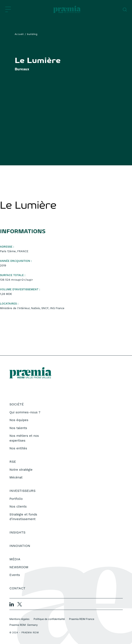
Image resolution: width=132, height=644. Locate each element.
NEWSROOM (19, 567)
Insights (17, 532)
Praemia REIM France (82, 619)
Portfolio (16, 499)
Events (15, 575)
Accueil (19, 34)
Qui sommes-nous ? (25, 412)
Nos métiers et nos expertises (24, 438)
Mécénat (16, 477)
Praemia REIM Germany (24, 625)
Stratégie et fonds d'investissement (23, 517)
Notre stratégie (21, 470)
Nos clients (18, 506)
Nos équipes (19, 420)
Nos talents (18, 428)
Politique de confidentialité (49, 619)
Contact (17, 588)
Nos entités (18, 448)
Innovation (20, 546)
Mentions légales (19, 619)
